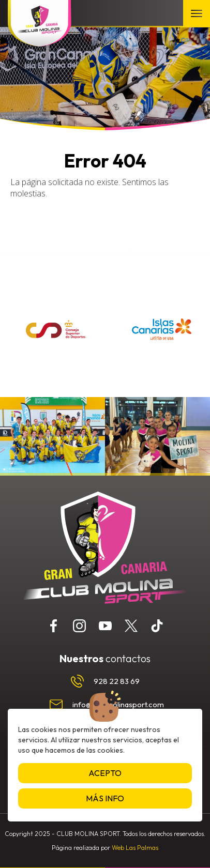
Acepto (105, 773)
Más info (105, 798)
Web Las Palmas (135, 848)
